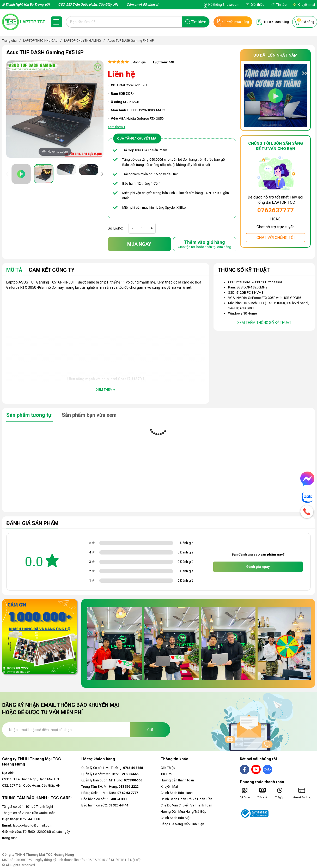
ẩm (165, 150)
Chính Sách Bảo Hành (177, 793)
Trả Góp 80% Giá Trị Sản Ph (142, 150)
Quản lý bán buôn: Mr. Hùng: (112, 780)
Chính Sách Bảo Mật (176, 818)
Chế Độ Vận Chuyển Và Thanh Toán (186, 805)
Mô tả (14, 270)
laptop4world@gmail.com (27, 825)
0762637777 (276, 210)
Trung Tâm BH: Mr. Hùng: (110, 786)
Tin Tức (166, 774)
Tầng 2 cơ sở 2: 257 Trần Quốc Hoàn (29, 813)
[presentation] (9, 174)
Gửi (150, 730)
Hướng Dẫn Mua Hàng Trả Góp (184, 812)
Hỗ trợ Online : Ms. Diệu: (110, 793)
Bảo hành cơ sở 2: (105, 805)
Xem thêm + (106, 390)
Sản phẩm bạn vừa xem (89, 415)
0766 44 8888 (21, 819)
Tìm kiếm (199, 22)
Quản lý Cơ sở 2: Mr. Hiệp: (110, 774)
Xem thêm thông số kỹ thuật (264, 323)
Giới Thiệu (168, 768)
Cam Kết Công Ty (52, 270)
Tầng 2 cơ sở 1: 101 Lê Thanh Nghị (28, 807)
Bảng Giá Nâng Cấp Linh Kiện (182, 824)
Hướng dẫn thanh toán (177, 780)
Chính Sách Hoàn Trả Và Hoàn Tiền (186, 799)
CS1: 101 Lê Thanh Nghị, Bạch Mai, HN (31, 779)
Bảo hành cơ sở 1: (105, 799)
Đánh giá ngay (258, 567)
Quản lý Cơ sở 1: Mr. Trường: (112, 768)
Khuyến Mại (169, 786)
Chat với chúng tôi (276, 238)
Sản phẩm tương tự (29, 415)
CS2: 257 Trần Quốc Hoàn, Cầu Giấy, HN (31, 785)
